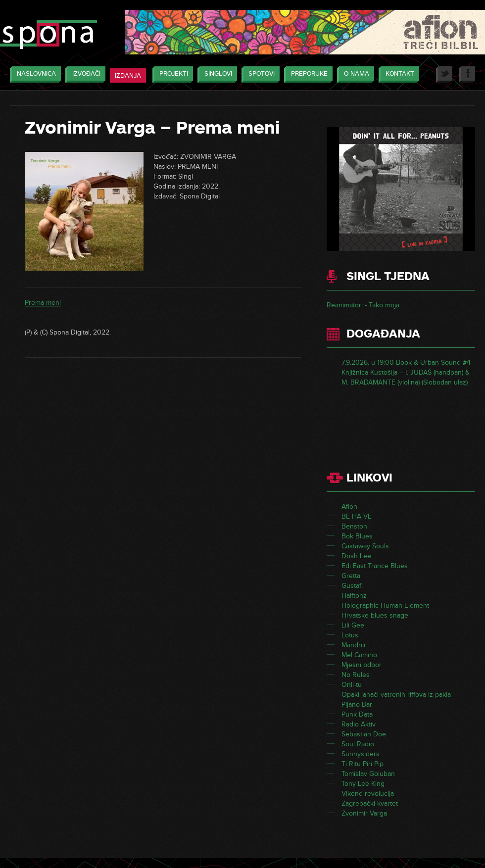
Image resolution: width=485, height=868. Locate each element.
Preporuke (307, 74)
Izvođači (84, 74)
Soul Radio (358, 744)
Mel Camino (359, 655)
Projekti (171, 74)
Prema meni (43, 303)
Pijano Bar (357, 704)
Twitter (444, 74)
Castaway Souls (365, 546)
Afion (349, 506)
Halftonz (354, 596)
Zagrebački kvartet (370, 803)
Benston (354, 526)
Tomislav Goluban (368, 774)
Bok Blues (357, 536)
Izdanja (128, 76)
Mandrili (353, 645)
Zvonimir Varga (364, 813)
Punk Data (357, 714)
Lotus (350, 635)
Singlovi (216, 74)
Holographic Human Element (385, 605)
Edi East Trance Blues (375, 566)
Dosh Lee (356, 556)
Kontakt (397, 74)
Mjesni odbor (362, 665)
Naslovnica (34, 74)
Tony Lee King (363, 784)
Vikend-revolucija (368, 794)
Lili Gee (353, 625)
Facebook (467, 74)
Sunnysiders (361, 754)
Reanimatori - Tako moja (363, 305)
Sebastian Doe (364, 734)
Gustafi (352, 586)
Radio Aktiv (359, 724)
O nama (354, 74)
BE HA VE (357, 516)
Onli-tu (352, 685)
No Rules (356, 675)
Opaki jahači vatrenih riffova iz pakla (396, 695)
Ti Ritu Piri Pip (363, 764)
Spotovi (259, 74)
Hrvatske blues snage (375, 615)
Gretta (351, 576)
